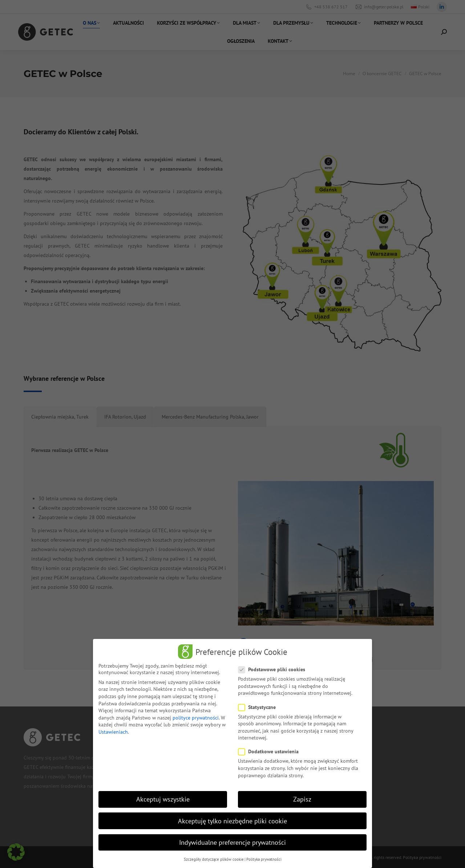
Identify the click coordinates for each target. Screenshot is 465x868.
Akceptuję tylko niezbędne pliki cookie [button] (232, 820)
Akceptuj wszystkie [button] (163, 799)
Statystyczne (259, 706)
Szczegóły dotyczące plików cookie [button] (214, 859)
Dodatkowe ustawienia (271, 751)
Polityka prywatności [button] (264, 859)
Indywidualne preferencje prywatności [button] (232, 842)
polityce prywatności (196, 717)
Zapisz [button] (302, 799)
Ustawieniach (113, 731)
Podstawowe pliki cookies (274, 669)
